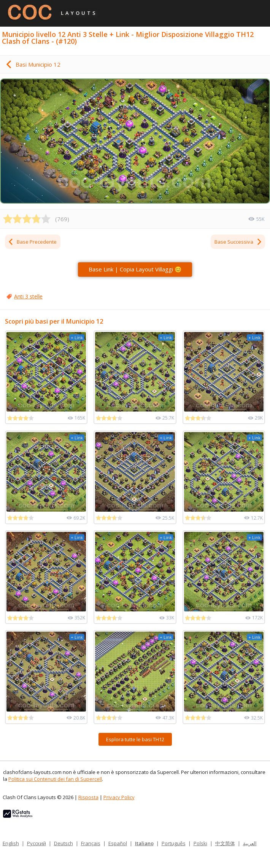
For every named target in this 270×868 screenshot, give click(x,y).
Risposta (88, 797)
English (11, 843)
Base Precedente (32, 242)
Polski (200, 843)
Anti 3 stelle (28, 296)
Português (174, 843)
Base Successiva (238, 242)
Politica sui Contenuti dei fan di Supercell (55, 779)
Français (91, 843)
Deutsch (64, 843)
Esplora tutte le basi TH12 (135, 739)
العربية (250, 843)
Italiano (144, 843)
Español (118, 843)
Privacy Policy (119, 797)
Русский (37, 843)
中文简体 (225, 843)
